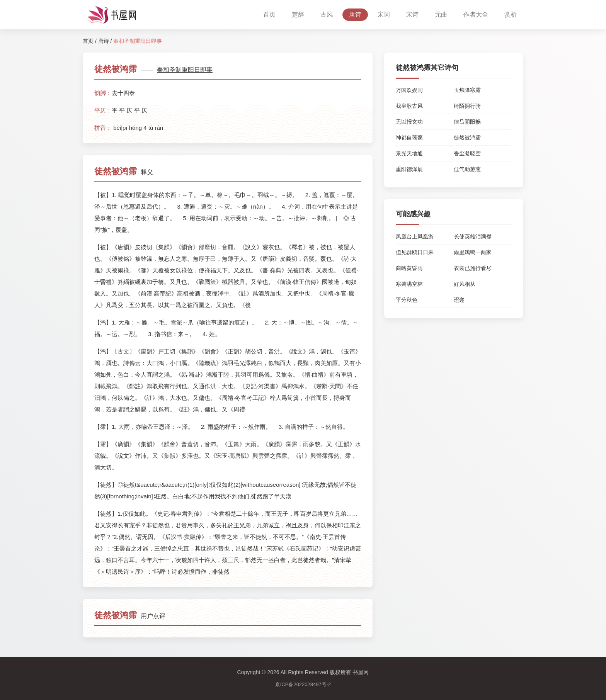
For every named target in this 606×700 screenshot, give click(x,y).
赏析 (511, 14)
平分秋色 (407, 300)
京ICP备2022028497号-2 (303, 684)
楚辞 (298, 14)
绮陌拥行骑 (467, 106)
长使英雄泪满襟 (473, 236)
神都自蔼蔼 (409, 138)
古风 (327, 14)
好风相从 (465, 284)
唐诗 (355, 14)
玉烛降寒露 (467, 90)
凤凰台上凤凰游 (415, 236)
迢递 (459, 300)
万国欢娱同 (409, 90)
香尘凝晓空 (467, 153)
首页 (269, 14)
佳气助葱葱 (467, 169)
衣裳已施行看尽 (473, 268)
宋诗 (412, 14)
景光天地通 (409, 153)
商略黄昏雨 (409, 268)
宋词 (384, 14)
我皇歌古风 (409, 106)
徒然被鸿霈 (467, 138)
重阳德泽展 (409, 169)
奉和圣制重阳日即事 (185, 70)
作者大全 (476, 14)
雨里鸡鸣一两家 (473, 252)
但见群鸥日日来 (415, 252)
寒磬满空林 (409, 284)
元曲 (441, 14)
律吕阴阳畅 (467, 122)
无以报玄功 (409, 122)
